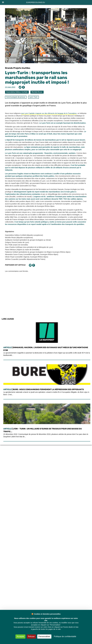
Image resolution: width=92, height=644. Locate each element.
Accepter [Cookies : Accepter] (20, 636)
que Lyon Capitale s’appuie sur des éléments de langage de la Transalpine (49, 113)
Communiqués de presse (16, 97)
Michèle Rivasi (37, 92)
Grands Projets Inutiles (18, 68)
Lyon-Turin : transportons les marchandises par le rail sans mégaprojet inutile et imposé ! (37, 77)
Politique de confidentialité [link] (65, 636)
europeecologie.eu (36, 2)
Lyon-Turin (33, 97)
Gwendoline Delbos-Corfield (17, 92)
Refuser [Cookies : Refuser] (31, 636)
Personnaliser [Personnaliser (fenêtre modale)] (44, 636)
